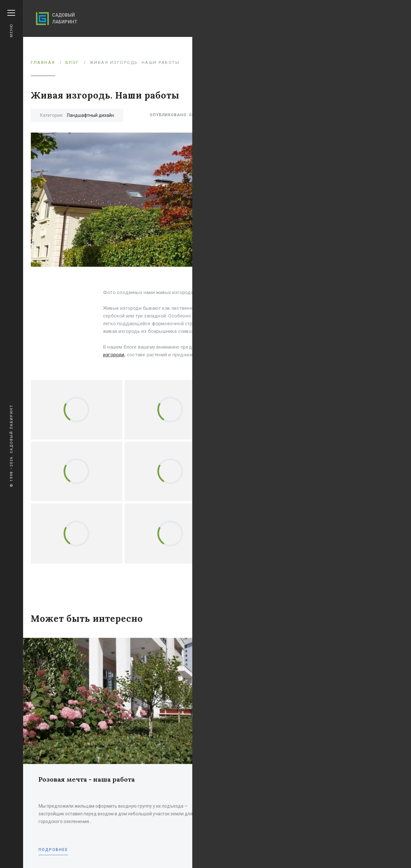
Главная (43, 62)
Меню (11, 24)
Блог (72, 62)
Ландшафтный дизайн (90, 115)
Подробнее (53, 850)
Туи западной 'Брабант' (301, 316)
